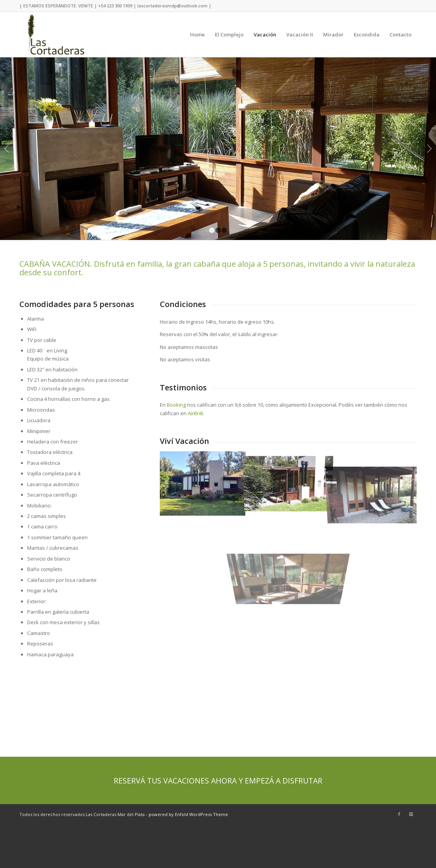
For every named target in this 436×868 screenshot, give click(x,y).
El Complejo (229, 35)
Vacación (265, 35)
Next (429, 148)
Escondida (367, 35)
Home (197, 35)
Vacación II (300, 35)
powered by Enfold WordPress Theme (188, 814)
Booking (176, 405)
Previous (7, 148)
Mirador (333, 35)
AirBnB (196, 413)
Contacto (401, 35)
